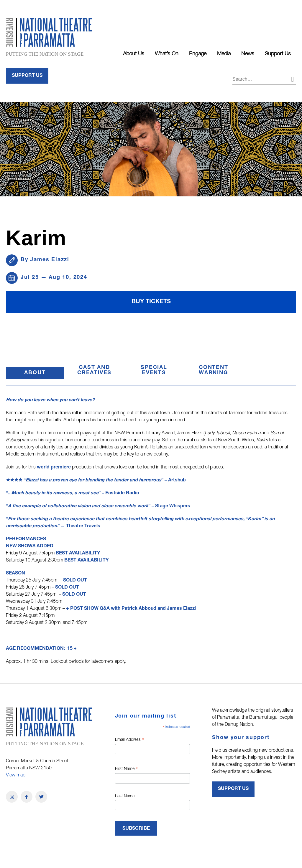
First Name (126, 770)
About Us (134, 54)
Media (224, 54)
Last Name (125, 796)
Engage (198, 54)
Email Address (129, 741)
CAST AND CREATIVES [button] (94, 370)
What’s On (167, 54)
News (248, 54)
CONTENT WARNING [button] (214, 370)
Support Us (278, 54)
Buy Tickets (151, 302)
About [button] (44, 375)
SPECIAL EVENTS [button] (154, 370)
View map (16, 776)
